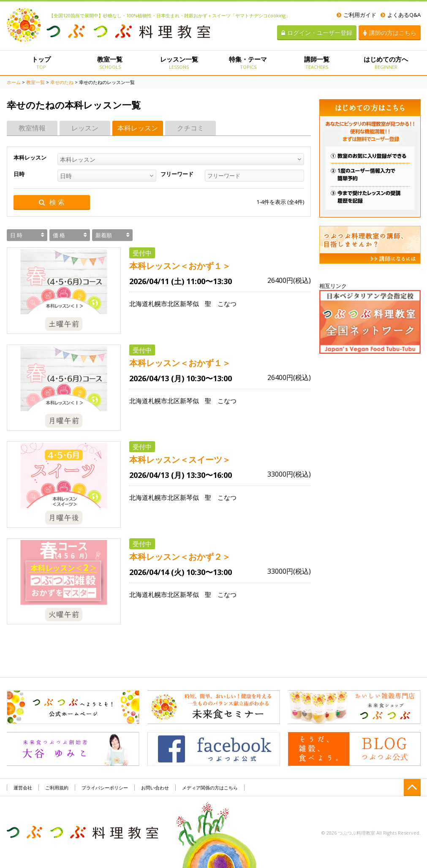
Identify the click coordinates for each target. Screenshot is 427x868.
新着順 (104, 235)
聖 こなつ (221, 304)
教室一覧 (110, 62)
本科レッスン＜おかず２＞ (180, 557)
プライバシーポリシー (105, 788)
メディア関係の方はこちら (210, 788)
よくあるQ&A (401, 15)
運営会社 (23, 788)
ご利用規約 (57, 788)
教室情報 (32, 128)
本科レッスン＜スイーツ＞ (180, 460)
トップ (41, 62)
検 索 (52, 202)
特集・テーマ (248, 62)
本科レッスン (138, 128)
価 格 (59, 235)
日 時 (16, 235)
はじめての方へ (386, 62)
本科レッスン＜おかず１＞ (180, 266)
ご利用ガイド (356, 15)
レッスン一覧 (179, 62)
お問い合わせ (155, 788)
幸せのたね (62, 82)
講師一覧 (317, 62)
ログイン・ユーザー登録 (317, 33)
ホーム (14, 82)
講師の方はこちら (390, 33)
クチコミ (190, 128)
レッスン (85, 128)
